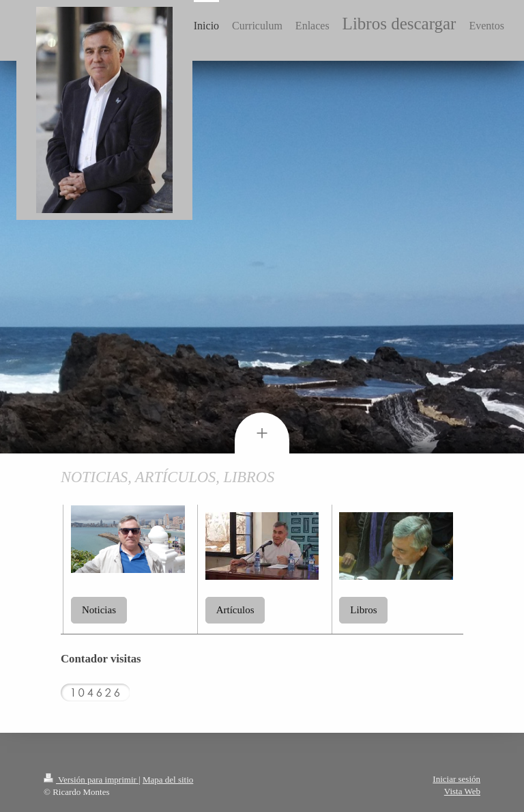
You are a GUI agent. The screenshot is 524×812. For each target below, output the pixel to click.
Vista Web (462, 791)
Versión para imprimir (91, 780)
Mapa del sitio (168, 780)
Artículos (235, 610)
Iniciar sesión (456, 779)
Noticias (99, 610)
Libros (363, 610)
